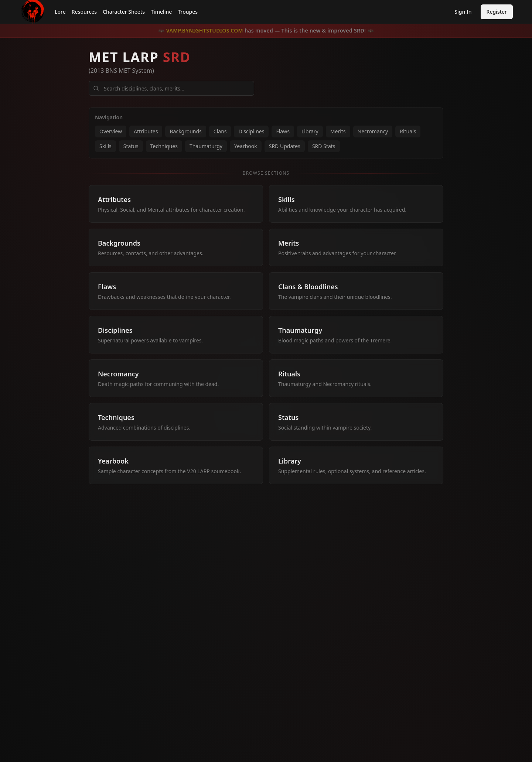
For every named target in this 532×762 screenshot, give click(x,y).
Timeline (161, 12)
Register (497, 12)
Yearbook (246, 146)
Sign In (463, 12)
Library (310, 131)
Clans (220, 131)
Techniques (164, 146)
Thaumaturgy (206, 146)
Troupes (188, 12)
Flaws (283, 131)
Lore (60, 12)
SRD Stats (324, 146)
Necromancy (373, 131)
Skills (105, 146)
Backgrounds (185, 131)
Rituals (408, 131)
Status (131, 146)
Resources (84, 12)
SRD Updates (285, 146)
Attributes (146, 131)
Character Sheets (124, 12)
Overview (111, 131)
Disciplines (251, 131)
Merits (338, 131)
